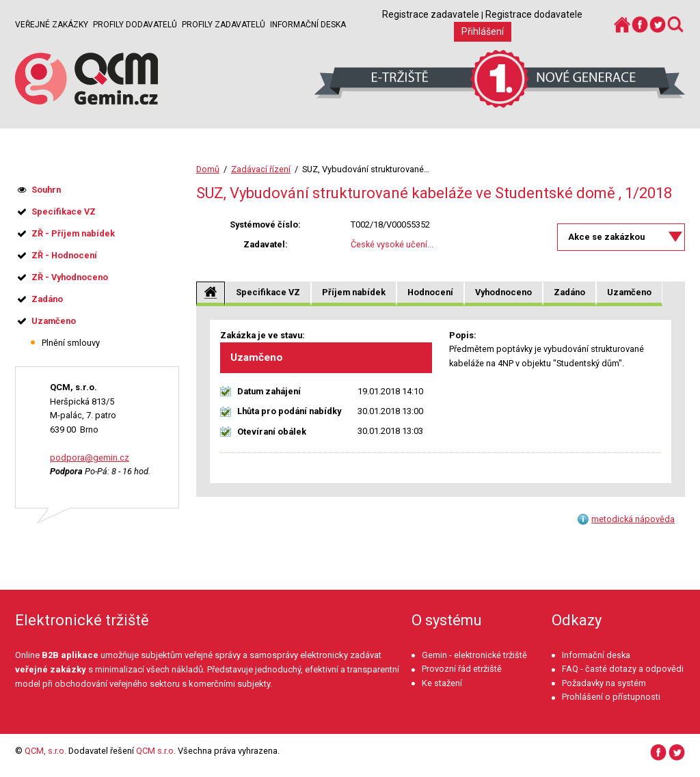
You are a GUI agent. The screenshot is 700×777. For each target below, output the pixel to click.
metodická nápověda (633, 519)
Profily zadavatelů (224, 25)
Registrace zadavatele (431, 14)
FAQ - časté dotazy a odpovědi (623, 669)
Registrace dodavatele (534, 14)
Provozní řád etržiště (462, 669)
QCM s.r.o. (156, 751)
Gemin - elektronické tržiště (474, 655)
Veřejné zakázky (52, 25)
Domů (208, 169)
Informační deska (308, 25)
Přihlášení (483, 31)
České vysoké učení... (392, 244)
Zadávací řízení (261, 169)
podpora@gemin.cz (90, 458)
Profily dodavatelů (135, 25)
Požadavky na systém (604, 683)
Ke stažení (442, 683)
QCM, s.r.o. (45, 751)
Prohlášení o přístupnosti (611, 697)
